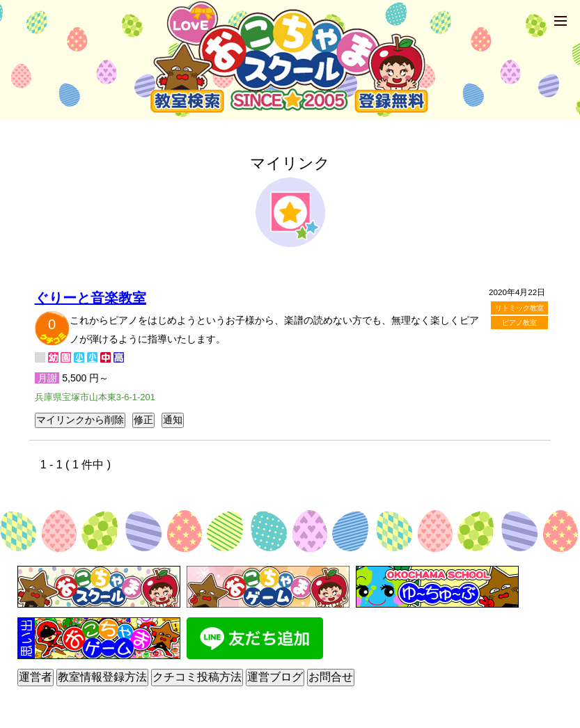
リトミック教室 (519, 308)
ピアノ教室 (519, 323)
